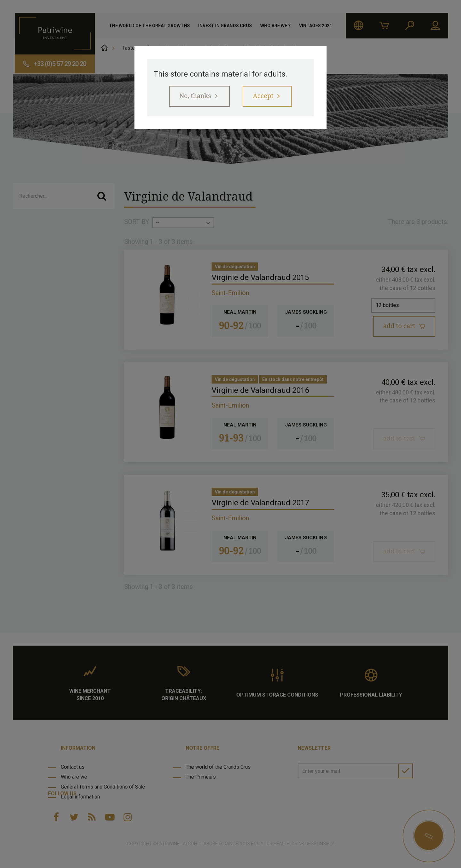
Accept (263, 96)
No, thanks (195, 96)
